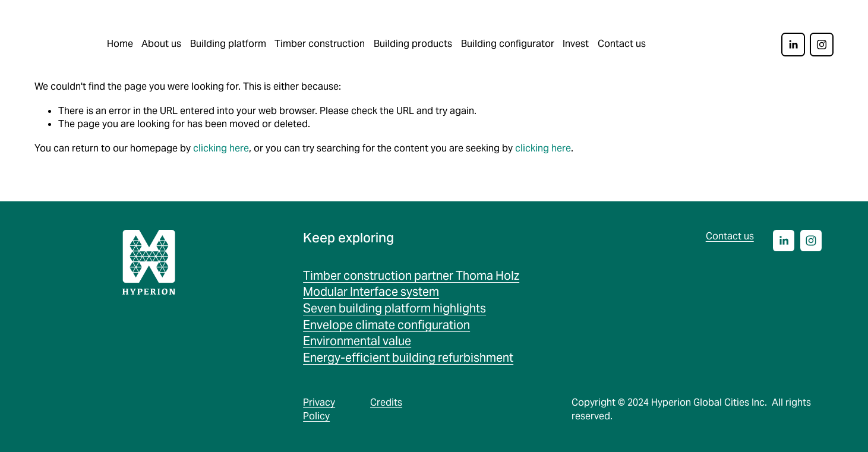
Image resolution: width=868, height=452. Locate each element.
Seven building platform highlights (394, 308)
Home (120, 44)
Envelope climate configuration (386, 325)
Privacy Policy (319, 409)
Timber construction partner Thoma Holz (411, 276)
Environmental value (357, 341)
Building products (413, 44)
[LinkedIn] (793, 45)
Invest (576, 44)
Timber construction (320, 44)
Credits (386, 402)
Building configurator (508, 44)
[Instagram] (822, 45)
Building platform (228, 44)
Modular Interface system (371, 292)
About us (161, 44)
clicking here (221, 148)
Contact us (622, 44)
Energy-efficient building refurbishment (408, 358)
